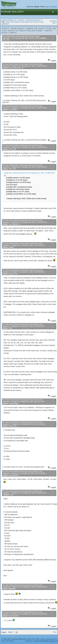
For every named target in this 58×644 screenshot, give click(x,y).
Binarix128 (13, 426)
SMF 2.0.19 (31, 639)
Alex (12, 495)
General (21, 20)
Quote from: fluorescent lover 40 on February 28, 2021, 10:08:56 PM (29, 173)
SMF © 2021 (40, 639)
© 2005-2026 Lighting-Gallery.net (13, 639)
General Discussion (33, 20)
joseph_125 (13, 274)
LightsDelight (14, 404)
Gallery (18, 12)
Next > (11, 632)
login (47, 7)
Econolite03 (13, 110)
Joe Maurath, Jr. (15, 224)
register (54, 7)
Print (55, 632)
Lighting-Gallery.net (9, 20)
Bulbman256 (13, 475)
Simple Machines (51, 639)
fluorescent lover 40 (16, 68)
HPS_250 (6, 40)
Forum (6, 12)
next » (55, 23)
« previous (53, 21)
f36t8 (11, 328)
